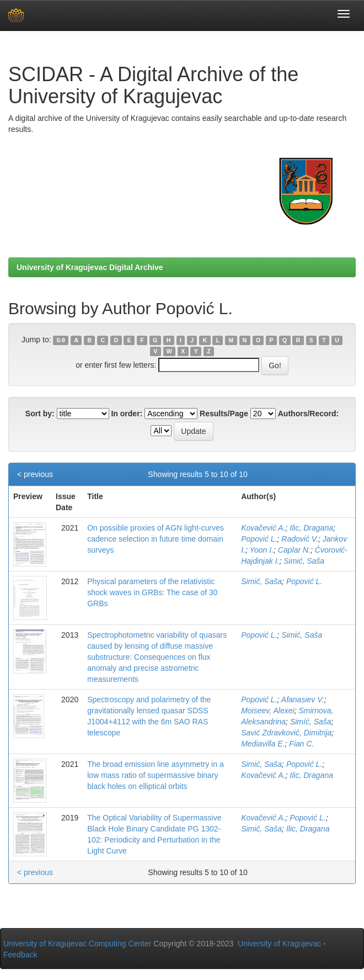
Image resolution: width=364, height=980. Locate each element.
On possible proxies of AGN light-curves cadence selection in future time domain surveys (155, 539)
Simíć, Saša (311, 722)
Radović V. (300, 539)
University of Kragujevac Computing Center (77, 944)
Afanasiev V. (303, 700)
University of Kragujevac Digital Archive (90, 267)
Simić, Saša (304, 561)
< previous (35, 474)
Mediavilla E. (263, 744)
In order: (127, 414)
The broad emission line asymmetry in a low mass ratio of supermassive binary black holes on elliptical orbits (155, 775)
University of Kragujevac (279, 944)
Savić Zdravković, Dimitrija (286, 733)
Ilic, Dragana (311, 528)
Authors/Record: (308, 414)
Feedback (20, 955)
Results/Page (224, 414)
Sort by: (40, 414)
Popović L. (259, 539)
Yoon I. (261, 550)
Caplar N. (294, 550)
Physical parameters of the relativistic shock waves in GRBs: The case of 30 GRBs (152, 592)
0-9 (61, 340)
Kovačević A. (263, 528)
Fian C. (301, 744)
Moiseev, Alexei (267, 711)
